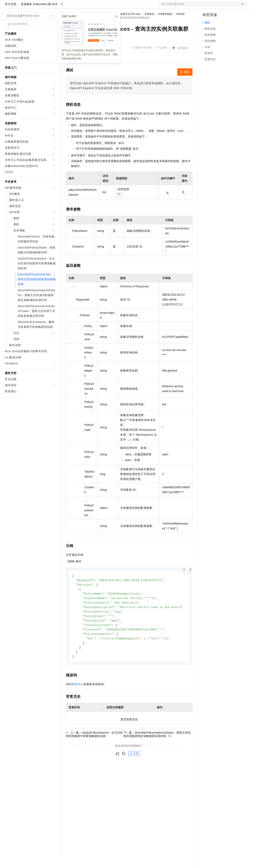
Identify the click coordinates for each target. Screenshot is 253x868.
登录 (241, 7)
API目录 (180, 27)
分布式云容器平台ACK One (125, 27)
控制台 (217, 7)
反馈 (134, 770)
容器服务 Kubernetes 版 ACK (39, 17)
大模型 (42, 7)
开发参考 (149, 27)
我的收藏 (182, 61)
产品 (53, 7)
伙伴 (110, 7)
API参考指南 (165, 27)
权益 (78, 7)
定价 (88, 7)
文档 (198, 7)
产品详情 (162, 61)
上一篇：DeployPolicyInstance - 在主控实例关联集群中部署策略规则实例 (94, 751)
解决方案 (65, 7)
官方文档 (11, 17)
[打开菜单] (7, 7)
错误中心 (78, 701)
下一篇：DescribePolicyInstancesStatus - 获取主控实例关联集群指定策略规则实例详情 (157, 751)
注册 (226, 7)
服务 (120, 7)
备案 (207, 7)
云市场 (99, 7)
